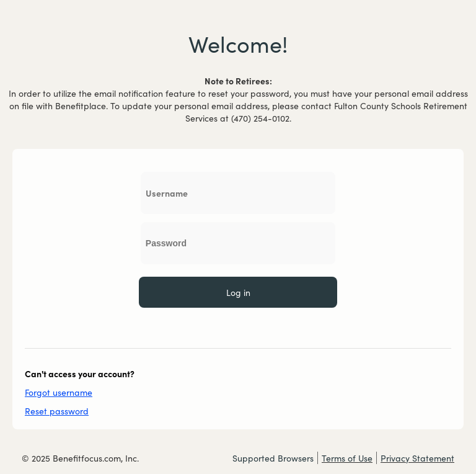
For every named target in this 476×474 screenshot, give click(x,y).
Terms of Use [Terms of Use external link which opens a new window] (347, 458)
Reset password (57, 411)
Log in (238, 292)
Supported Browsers (273, 458)
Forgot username (59, 392)
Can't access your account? (80, 373)
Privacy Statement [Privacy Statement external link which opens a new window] (417, 458)
